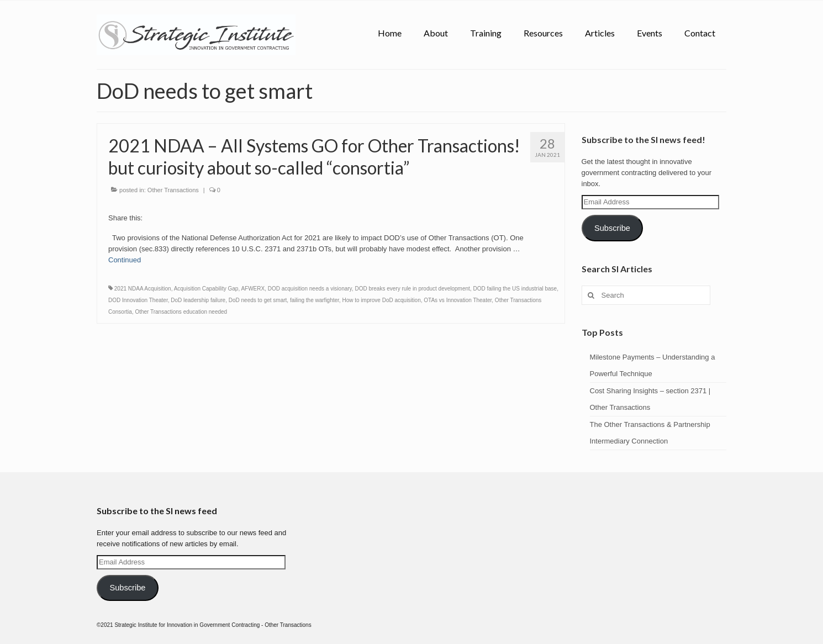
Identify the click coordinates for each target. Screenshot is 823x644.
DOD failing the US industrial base (515, 289)
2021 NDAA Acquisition (143, 289)
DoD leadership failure (198, 300)
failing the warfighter (315, 300)
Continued (125, 260)
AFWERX (253, 289)
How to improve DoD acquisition (381, 300)
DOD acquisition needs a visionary (310, 289)
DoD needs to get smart (258, 300)
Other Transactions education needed (181, 312)
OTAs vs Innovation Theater (458, 300)
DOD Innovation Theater (138, 300)
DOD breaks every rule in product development (412, 289)
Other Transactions (173, 190)
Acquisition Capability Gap (206, 289)
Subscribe (612, 228)
